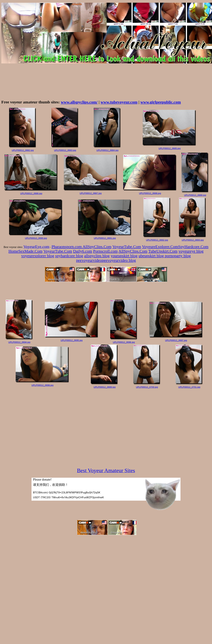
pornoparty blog (178, 256)
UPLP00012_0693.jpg (193, 240)
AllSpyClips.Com (97, 247)
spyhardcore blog (69, 256)
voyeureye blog (191, 251)
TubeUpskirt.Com (163, 251)
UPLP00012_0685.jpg (170, 148)
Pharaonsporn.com (67, 247)
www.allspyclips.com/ (79, 102)
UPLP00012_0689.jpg (195, 195)
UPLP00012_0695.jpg (72, 340)
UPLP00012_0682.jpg (23, 150)
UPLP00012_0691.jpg (105, 238)
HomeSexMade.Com (25, 251)
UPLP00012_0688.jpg (150, 193)
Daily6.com (83, 251)
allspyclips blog (97, 256)
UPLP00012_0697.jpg (176, 340)
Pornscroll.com (105, 251)
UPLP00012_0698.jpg (42, 385)
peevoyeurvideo (89, 260)
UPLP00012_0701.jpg (189, 387)
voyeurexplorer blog (38, 256)
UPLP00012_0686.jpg (31, 193)
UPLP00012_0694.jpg (19, 342)
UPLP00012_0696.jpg (124, 342)
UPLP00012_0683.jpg (65, 150)
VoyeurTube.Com (127, 247)
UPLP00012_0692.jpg (157, 240)
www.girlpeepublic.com (161, 102)
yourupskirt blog (124, 256)
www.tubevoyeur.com (119, 102)
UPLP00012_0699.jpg (104, 387)
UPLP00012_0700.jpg (147, 387)
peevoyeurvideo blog (119, 260)
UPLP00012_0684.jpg (107, 150)
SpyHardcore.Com (193, 247)
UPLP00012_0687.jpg (90, 193)
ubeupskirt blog (152, 256)
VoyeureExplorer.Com (160, 247)
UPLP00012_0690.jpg (36, 238)
